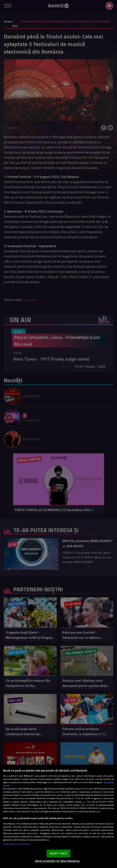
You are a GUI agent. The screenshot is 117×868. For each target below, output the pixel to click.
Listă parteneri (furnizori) (16, 844)
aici (84, 802)
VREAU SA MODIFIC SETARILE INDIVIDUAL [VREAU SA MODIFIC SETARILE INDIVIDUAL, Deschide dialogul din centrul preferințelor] (57, 861)
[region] (58, 816)
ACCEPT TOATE (59, 853)
